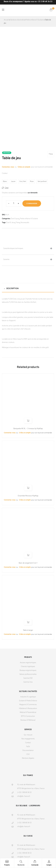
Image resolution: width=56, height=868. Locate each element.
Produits (7, 865)
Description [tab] (12, 289)
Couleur (5, 173)
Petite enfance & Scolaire (35, 20)
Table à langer (28, 630)
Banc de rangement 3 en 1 (28, 563)
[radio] (5, 182)
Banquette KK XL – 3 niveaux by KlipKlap (28, 429)
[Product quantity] (14, 203)
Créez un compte (24, 167)
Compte (49, 865)
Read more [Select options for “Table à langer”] (28, 622)
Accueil (6, 20)
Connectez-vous (8, 167)
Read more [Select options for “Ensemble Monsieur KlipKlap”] (28, 488)
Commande (35, 865)
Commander (32, 203)
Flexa (51, 154)
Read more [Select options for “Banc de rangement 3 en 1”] (28, 555)
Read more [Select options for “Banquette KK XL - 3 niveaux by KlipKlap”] (28, 421)
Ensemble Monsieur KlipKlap (28, 496)
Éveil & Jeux (11, 223)
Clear (7, 188)
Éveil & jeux (15, 219)
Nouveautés (25, 223)
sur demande (33, 193)
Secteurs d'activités (17, 20)
